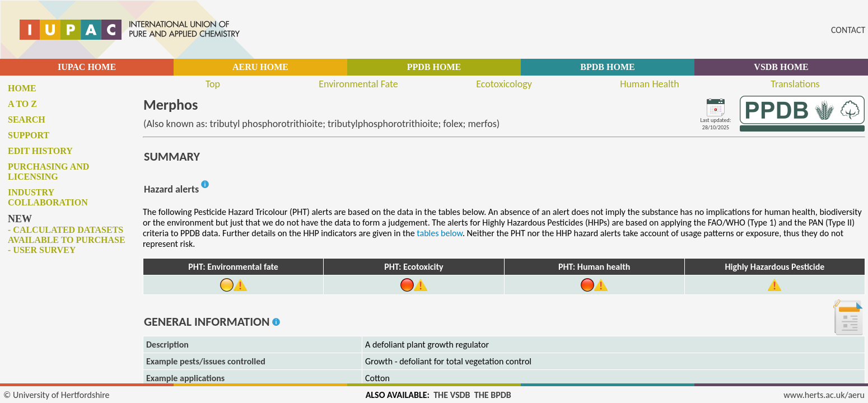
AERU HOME (260, 67)
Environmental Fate (358, 84)
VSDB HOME (781, 67)
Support (29, 135)
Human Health (650, 84)
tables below (440, 233)
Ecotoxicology (504, 84)
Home (22, 88)
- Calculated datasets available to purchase (67, 235)
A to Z (22, 104)
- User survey (42, 250)
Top (213, 84)
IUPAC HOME (87, 67)
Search (27, 120)
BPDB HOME (607, 67)
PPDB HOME (434, 67)
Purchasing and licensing (48, 172)
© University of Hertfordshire (57, 395)
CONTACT (848, 30)
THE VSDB (452, 395)
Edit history (40, 151)
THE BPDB (493, 395)
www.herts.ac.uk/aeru (824, 395)
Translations (795, 84)
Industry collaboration (48, 197)
